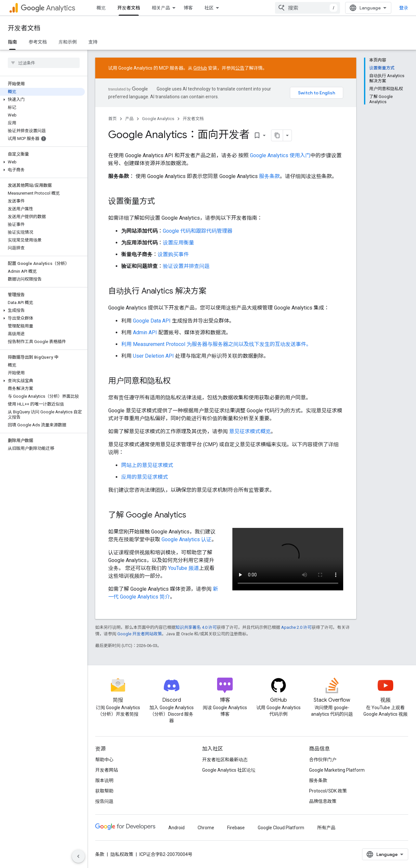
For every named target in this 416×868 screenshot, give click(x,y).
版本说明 (104, 780)
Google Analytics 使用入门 (280, 155)
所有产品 (326, 828)
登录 (404, 8)
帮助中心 (104, 760)
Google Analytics (158, 119)
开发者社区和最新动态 (225, 760)
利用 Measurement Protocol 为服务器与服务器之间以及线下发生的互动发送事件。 (216, 344)
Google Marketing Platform (337, 770)
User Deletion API (153, 356)
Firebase (236, 828)
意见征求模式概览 (250, 431)
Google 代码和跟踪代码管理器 (198, 231)
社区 (209, 8)
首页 (112, 119)
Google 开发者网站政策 (140, 634)
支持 (93, 42)
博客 (188, 8)
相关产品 (161, 8)
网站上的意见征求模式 (147, 465)
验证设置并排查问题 (186, 266)
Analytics (48, 8)
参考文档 (38, 42)
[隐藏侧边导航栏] (78, 856)
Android (176, 828)
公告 (240, 68)
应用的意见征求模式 (145, 477)
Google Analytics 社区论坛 (229, 770)
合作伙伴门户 (323, 760)
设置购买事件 (173, 254)
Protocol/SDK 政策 (328, 791)
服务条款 (269, 176)
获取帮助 (104, 791)
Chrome (206, 828)
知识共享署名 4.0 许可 (196, 627)
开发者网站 (107, 770)
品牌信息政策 (323, 801)
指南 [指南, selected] (12, 42)
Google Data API (152, 321)
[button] (42, 100)
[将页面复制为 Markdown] (277, 135)
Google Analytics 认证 (187, 539)
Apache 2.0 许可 (296, 627)
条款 (100, 854)
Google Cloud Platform (281, 828)
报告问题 (104, 801)
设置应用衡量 (178, 243)
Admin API (145, 332)
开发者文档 (24, 28)
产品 (129, 119)
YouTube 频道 (183, 568)
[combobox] (307, 8)
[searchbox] (44, 63)
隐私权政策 (122, 854)
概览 (101, 8)
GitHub (200, 68)
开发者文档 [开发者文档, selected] (129, 8)
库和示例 (68, 42)
